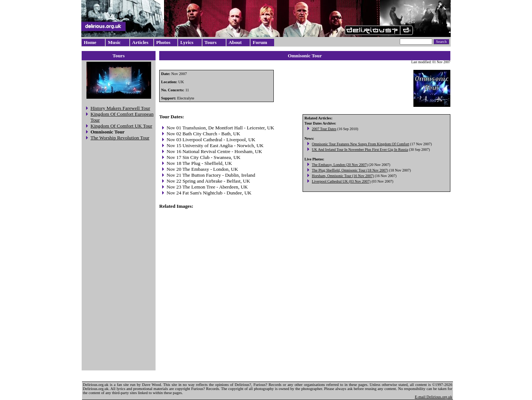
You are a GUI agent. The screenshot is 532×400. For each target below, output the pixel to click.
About (235, 42)
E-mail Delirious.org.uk (434, 397)
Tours (210, 42)
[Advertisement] (119, 257)
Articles (140, 42)
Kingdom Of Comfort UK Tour (121, 126)
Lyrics (187, 42)
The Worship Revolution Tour (120, 138)
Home (90, 42)
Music (114, 42)
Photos (163, 42)
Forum (260, 42)
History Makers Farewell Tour (120, 108)
